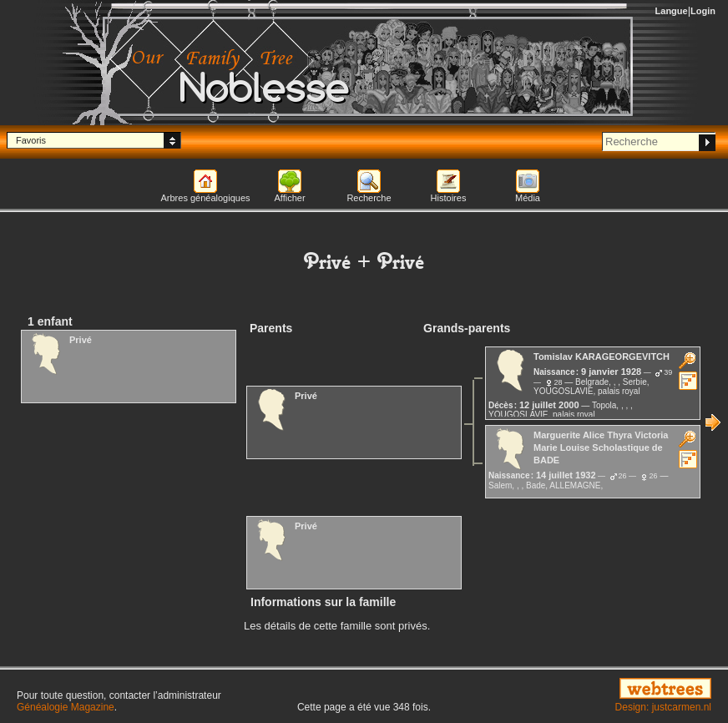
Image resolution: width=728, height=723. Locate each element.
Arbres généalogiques (205, 198)
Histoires (449, 198)
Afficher (289, 198)
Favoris (31, 140)
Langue (672, 11)
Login (703, 11)
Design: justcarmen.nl (663, 707)
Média (528, 198)
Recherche (369, 198)
